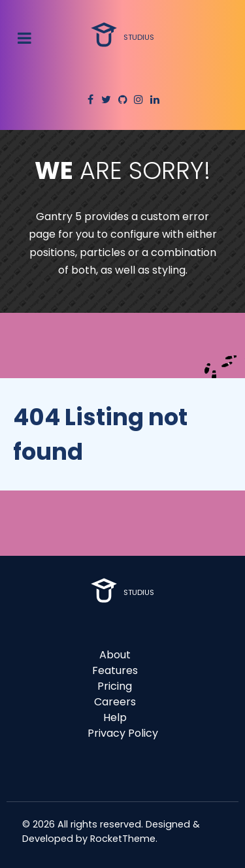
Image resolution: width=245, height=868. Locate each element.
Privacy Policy (123, 733)
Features (115, 670)
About (115, 655)
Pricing (115, 686)
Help (115, 717)
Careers (115, 702)
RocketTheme (123, 839)
